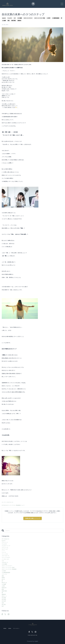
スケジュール (5, 547)
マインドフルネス (6, 557)
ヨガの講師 (20, 18)
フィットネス (5, 554)
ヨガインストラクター (28, 18)
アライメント (5, 542)
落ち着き (4, 604)
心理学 (3, 586)
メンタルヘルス (5, 559)
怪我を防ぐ (4, 588)
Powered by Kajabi (32, 641)
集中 (3, 606)
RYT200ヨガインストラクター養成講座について (13, 505)
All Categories (5, 539)
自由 (3, 603)
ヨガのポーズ (5, 562)
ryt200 (4, 18)
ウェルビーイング (6, 546)
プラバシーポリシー (16, 628)
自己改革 (4, 601)
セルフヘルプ (5, 549)
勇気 (3, 576)
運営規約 (5, 628)
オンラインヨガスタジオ (8, 502)
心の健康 (4, 21)
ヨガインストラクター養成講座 (9, 569)
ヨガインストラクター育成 (40, 18)
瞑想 (9, 21)
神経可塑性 (14, 21)
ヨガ (15, 18)
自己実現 (4, 599)
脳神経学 (19, 21)
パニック (4, 552)
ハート (3, 551)
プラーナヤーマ (5, 556)
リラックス (4, 574)
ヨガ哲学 (49, 18)
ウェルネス (10, 18)
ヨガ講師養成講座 (56, 18)
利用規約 (10, 628)
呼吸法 (3, 578)
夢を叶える (4, 583)
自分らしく (4, 596)
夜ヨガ (3, 579)
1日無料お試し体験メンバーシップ (33, 518)
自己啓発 (4, 598)
